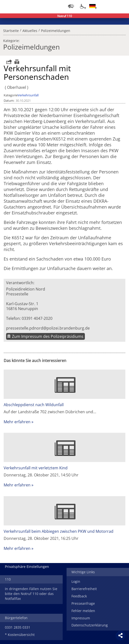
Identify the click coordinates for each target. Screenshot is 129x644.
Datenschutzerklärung (90, 625)
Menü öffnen (122, 6)
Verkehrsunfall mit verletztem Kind (36, 468)
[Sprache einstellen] (92, 6)
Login (76, 581)
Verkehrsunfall (28, 95)
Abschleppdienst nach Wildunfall (34, 405)
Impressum (81, 618)
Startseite (11, 30)
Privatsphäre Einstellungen (27, 567)
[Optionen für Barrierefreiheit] (82, 6)
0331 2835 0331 (18, 627)
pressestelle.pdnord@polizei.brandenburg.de (48, 328)
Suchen (112, 6)
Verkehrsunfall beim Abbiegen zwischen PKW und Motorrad (59, 531)
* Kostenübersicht (20, 635)
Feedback (79, 596)
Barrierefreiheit (84, 589)
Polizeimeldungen (56, 30)
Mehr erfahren (17, 422)
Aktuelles (30, 30)
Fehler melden (83, 611)
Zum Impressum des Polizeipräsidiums (48, 336)
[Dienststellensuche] (71, 6)
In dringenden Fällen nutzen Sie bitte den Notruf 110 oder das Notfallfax (31, 594)
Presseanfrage (83, 603)
